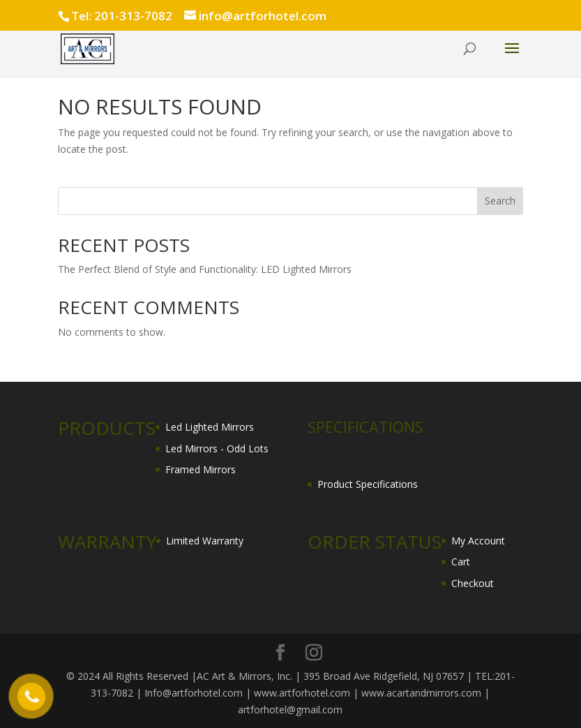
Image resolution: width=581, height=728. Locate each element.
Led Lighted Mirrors (210, 427)
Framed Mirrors (201, 469)
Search (500, 201)
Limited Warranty (205, 541)
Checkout (473, 583)
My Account (478, 541)
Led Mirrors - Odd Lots (217, 448)
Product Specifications (368, 484)
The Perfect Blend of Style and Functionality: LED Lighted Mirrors (205, 269)
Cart (461, 562)
